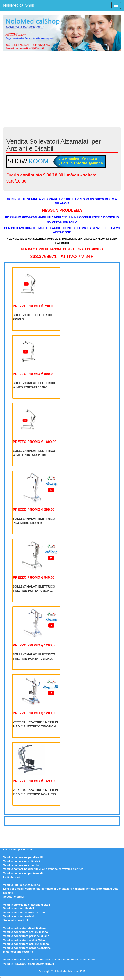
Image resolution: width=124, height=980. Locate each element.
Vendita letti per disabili (40, 889)
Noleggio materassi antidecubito (75, 960)
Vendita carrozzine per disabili (23, 857)
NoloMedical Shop (19, 5)
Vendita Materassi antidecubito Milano (28, 960)
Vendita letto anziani (99, 889)
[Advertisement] (62, 87)
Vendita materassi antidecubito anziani (29, 964)
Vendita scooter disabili (19, 908)
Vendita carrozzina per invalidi (23, 873)
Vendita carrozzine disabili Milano (25, 869)
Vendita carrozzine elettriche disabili (27, 905)
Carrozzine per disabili (18, 849)
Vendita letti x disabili (71, 889)
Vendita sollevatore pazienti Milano (26, 944)
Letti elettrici (11, 877)
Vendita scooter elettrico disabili (24, 912)
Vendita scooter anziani (19, 916)
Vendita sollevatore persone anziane (27, 948)
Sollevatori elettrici (15, 920)
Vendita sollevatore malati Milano (25, 940)
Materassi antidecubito (18, 952)
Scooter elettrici (14, 897)
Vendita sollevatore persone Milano (26, 936)
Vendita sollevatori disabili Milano (25, 928)
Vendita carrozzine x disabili (22, 861)
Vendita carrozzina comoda (21, 865)
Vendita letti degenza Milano (22, 885)
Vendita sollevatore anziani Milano (26, 932)
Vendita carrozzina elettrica (66, 869)
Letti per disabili (14, 889)
